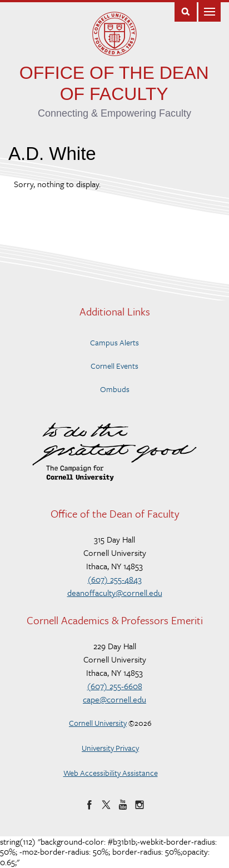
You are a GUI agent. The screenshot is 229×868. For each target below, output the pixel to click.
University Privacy (110, 748)
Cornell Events (114, 366)
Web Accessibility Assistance (111, 773)
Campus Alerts (114, 342)
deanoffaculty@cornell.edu (115, 593)
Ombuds (115, 389)
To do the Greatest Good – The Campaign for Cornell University (114, 452)
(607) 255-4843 (115, 579)
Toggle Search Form (186, 11)
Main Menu (210, 11)
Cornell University (98, 723)
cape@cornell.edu (114, 699)
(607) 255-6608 (115, 686)
